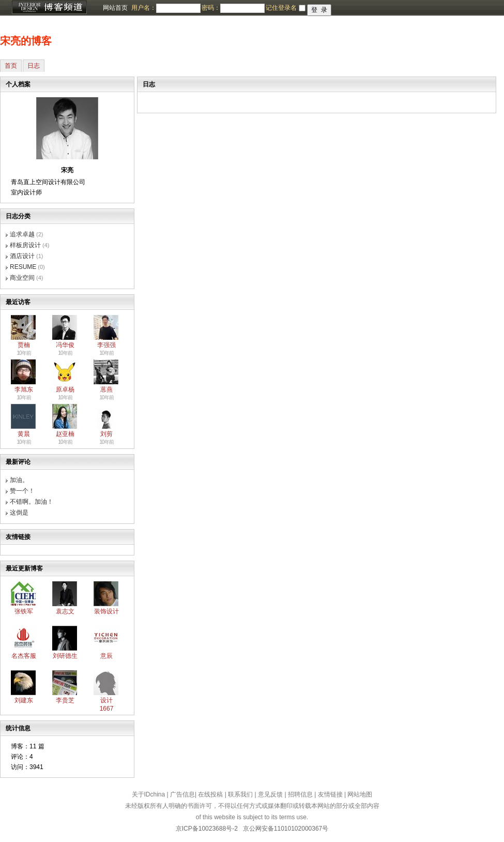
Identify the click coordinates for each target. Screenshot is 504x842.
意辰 (106, 656)
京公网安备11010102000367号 (286, 829)
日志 (34, 66)
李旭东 (24, 389)
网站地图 (360, 794)
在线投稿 (210, 794)
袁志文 (65, 611)
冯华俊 (65, 345)
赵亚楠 (65, 434)
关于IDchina (149, 794)
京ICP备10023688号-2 (207, 829)
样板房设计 (25, 245)
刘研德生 (65, 656)
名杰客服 (24, 656)
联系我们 (240, 794)
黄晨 (24, 434)
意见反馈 (270, 794)
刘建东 (24, 700)
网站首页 (115, 8)
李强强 (106, 345)
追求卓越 (22, 234)
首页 (11, 66)
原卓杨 (65, 389)
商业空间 (22, 278)
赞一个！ (22, 491)
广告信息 (182, 794)
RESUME (23, 267)
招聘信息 (300, 794)
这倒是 (19, 513)
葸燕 (106, 389)
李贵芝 (65, 700)
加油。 (19, 480)
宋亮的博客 (26, 41)
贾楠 (24, 345)
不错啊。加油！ (32, 502)
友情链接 (330, 794)
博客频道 (49, 8)
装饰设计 (106, 611)
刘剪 (106, 434)
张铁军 (24, 611)
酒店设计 (22, 256)
